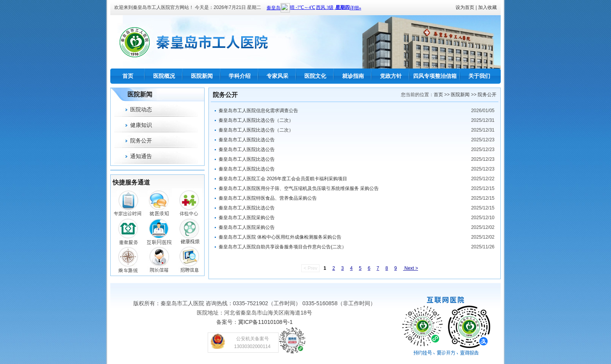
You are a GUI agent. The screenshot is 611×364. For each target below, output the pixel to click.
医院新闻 (202, 76)
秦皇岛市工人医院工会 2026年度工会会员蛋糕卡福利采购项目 (283, 179)
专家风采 (277, 76)
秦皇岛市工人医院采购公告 (247, 218)
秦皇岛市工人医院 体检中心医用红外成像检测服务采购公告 (280, 237)
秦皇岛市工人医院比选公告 (247, 140)
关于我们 (479, 76)
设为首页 (465, 7)
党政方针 (391, 76)
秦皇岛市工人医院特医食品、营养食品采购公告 (268, 198)
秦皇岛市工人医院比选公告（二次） (256, 120)
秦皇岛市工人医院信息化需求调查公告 (258, 111)
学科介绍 (240, 76)
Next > (410, 268)
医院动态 (141, 109)
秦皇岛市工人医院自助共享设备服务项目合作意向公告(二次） (283, 247)
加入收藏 (487, 7)
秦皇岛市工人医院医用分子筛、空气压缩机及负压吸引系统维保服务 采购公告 (299, 188)
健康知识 (141, 125)
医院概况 (164, 76)
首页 (128, 76)
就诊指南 (353, 76)
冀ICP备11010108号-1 (265, 322)
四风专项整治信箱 (435, 76)
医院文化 (315, 76)
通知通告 (141, 156)
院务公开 (141, 141)
